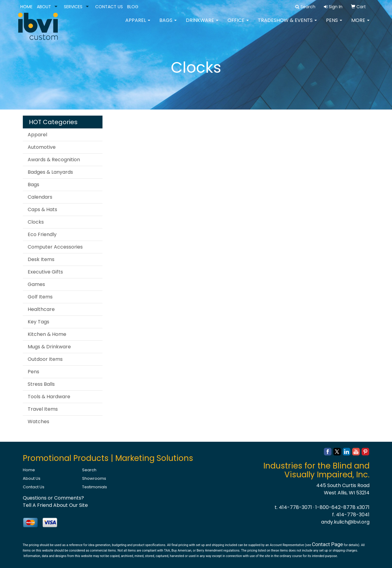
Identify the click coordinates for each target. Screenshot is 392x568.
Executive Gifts (45, 272)
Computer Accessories (55, 247)
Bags (168, 24)
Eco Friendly (42, 234)
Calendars (40, 197)
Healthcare (41, 309)
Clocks (36, 222)
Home (29, 470)
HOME (26, 7)
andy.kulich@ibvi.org (345, 522)
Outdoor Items (45, 359)
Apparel (138, 24)
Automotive (42, 147)
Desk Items (41, 259)
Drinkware (202, 24)
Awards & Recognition (54, 160)
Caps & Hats (42, 209)
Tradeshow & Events (287, 24)
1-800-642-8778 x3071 (342, 507)
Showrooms (94, 478)
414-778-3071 (295, 507)
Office (238, 24)
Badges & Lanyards (50, 172)
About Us (32, 478)
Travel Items (43, 409)
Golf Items (40, 297)
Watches (38, 422)
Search (89, 470)
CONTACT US (109, 7)
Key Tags (38, 322)
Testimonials (95, 487)
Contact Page (327, 544)
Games (36, 284)
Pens (334, 24)
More (360, 24)
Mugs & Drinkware (49, 347)
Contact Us (34, 487)
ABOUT (44, 7)
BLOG (133, 7)
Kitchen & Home (47, 334)
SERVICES (73, 7)
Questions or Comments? (53, 498)
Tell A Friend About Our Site (55, 505)
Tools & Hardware (49, 397)
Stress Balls (41, 384)
